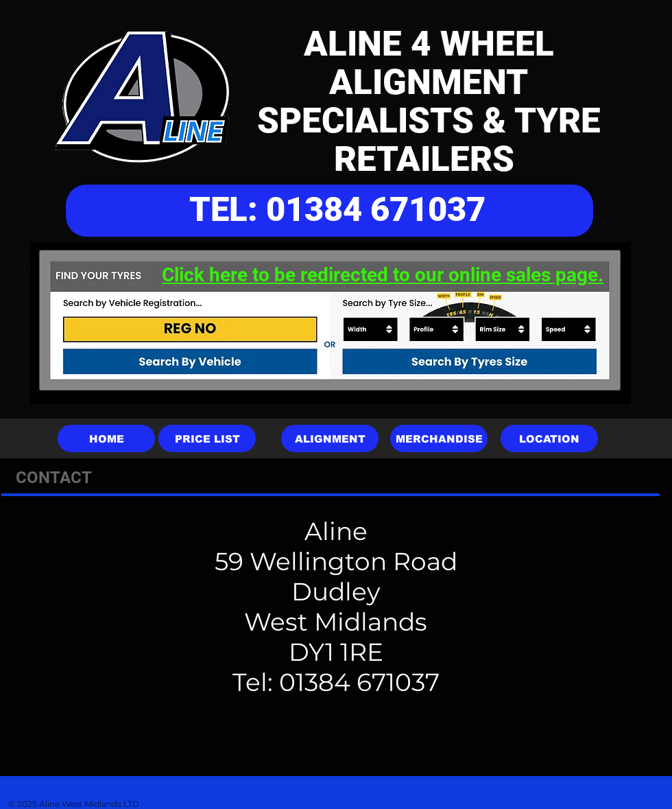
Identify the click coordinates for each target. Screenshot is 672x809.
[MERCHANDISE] (439, 438)
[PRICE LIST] (207, 438)
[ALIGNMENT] (330, 438)
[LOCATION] (549, 438)
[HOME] (106, 438)
